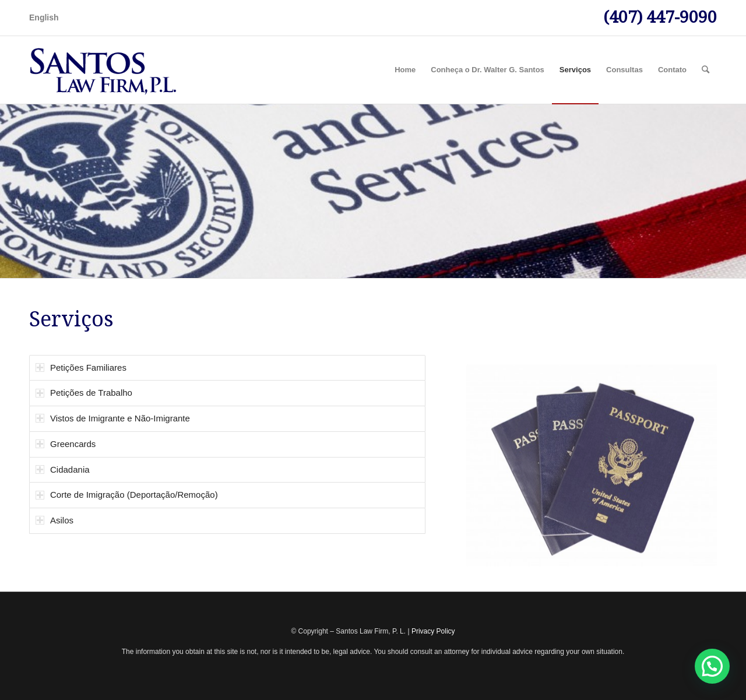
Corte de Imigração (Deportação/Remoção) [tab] (127, 495)
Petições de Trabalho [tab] (84, 393)
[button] (712, 666)
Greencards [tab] (66, 444)
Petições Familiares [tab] (81, 367)
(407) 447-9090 (660, 17)
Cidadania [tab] (63, 469)
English (44, 17)
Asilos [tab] (54, 520)
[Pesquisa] (705, 70)
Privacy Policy (433, 631)
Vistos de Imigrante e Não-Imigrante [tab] (113, 418)
